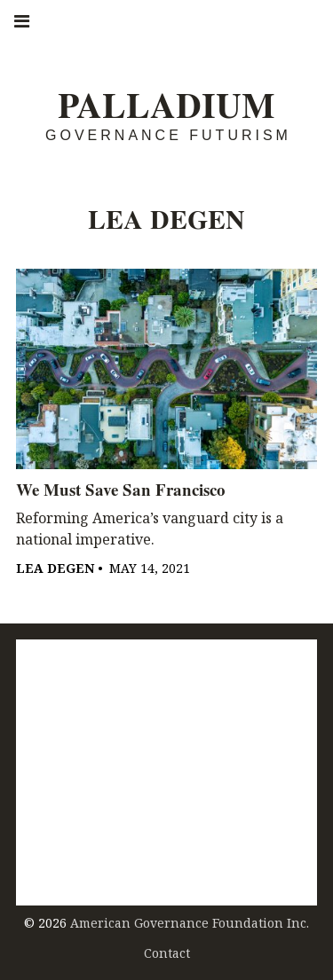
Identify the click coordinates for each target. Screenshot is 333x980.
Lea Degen (55, 568)
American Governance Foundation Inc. (190, 923)
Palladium (166, 106)
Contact (167, 953)
